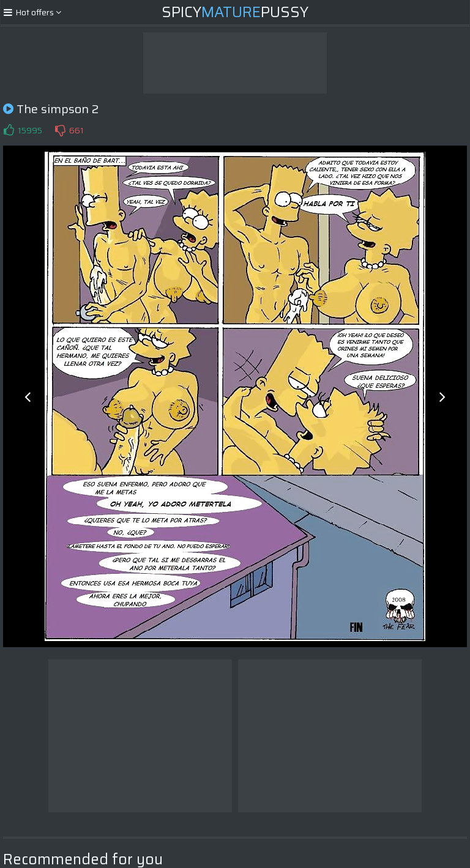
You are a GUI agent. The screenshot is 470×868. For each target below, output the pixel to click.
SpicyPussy (235, 12)
